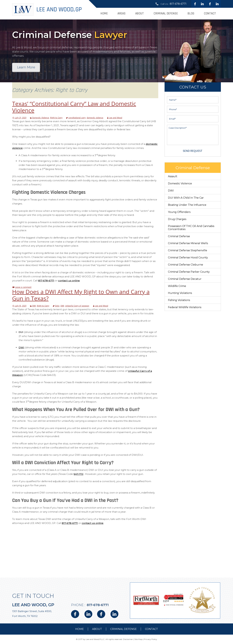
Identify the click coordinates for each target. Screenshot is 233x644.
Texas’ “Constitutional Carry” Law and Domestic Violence (74, 107)
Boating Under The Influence (187, 205)
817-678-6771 (178, 4)
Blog (191, 14)
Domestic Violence (41, 118)
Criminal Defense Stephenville (188, 250)
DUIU (57, 306)
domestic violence (95, 118)
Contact (210, 14)
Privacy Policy (150, 639)
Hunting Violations (180, 293)
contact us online (69, 281)
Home (104, 14)
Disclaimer (128, 639)
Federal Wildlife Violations (185, 307)
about (97, 629)
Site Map (138, 639)
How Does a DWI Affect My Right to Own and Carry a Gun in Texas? (81, 295)
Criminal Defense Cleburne (186, 265)
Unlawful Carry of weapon (77, 306)
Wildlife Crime (177, 286)
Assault (173, 176)
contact (151, 629)
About (140, 14)
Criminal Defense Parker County (189, 272)
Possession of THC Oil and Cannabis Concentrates (191, 228)
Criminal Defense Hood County (188, 258)
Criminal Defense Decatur (185, 279)
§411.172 (78, 474)
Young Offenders (179, 212)
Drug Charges (177, 219)
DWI (34, 306)
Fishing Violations (179, 300)
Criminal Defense (166, 14)
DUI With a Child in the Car (186, 198)
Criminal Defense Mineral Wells (188, 243)
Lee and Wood (116, 118)
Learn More (26, 67)
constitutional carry (77, 118)
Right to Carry (56, 118)
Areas (122, 14)
